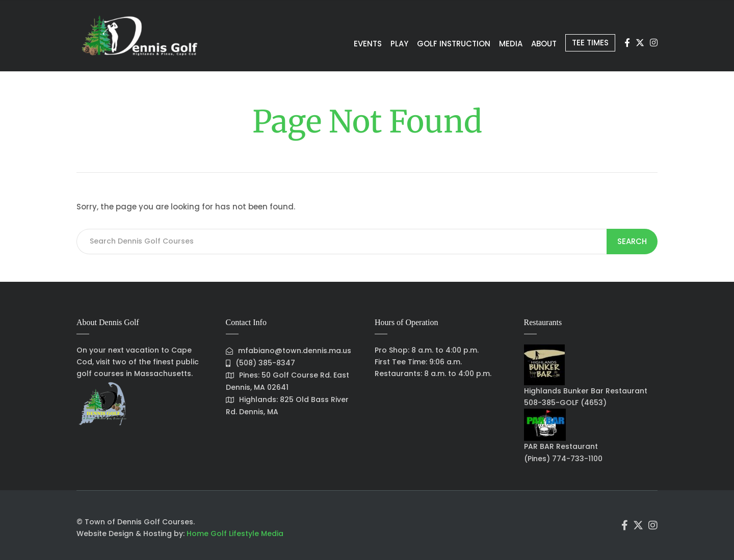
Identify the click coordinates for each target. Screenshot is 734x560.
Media (491, 43)
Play (365, 43)
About (532, 43)
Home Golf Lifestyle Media (235, 534)
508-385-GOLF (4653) (565, 403)
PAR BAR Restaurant (561, 446)
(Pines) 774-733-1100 (563, 459)
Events (325, 43)
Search (633, 241)
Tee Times (586, 43)
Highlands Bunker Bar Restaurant (586, 391)
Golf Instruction (427, 43)
